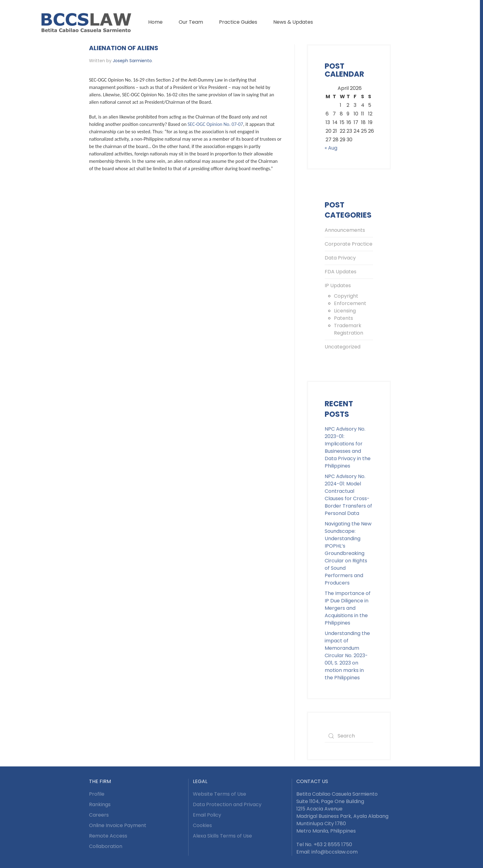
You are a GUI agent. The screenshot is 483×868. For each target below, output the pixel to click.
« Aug (331, 148)
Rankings (100, 804)
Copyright (346, 296)
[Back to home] (86, 22)
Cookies (202, 825)
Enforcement (350, 303)
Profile (97, 794)
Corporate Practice (349, 244)
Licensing (345, 311)
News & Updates (293, 22)
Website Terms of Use (219, 794)
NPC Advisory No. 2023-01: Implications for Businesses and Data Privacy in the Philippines (348, 447)
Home (155, 22)
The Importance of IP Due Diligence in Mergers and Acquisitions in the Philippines (348, 608)
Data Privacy (340, 258)
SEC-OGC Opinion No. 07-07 (215, 124)
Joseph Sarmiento (132, 61)
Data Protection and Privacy (227, 804)
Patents (343, 318)
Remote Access (108, 836)
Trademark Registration (349, 329)
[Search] (349, 736)
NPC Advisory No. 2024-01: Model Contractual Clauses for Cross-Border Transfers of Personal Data (348, 495)
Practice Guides (238, 22)
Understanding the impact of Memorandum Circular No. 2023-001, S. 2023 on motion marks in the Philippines (347, 655)
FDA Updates (341, 272)
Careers (99, 815)
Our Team (191, 22)
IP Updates (338, 285)
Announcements (345, 230)
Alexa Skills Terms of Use (222, 836)
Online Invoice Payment (118, 825)
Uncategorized (343, 347)
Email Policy (207, 815)
